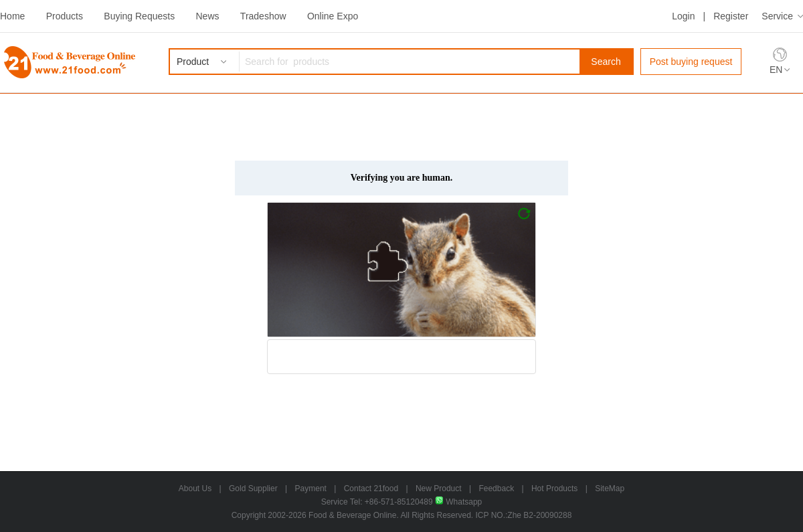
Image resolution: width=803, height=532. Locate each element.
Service (777, 16)
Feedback (496, 489)
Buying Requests (139, 16)
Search (606, 62)
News (207, 16)
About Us (195, 489)
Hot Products (554, 489)
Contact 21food (371, 489)
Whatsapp (458, 502)
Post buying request (691, 62)
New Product (439, 489)
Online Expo (333, 16)
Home (12, 16)
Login (683, 16)
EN (776, 70)
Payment (311, 489)
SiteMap (610, 489)
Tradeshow (263, 16)
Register (731, 16)
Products (65, 16)
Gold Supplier (253, 489)
